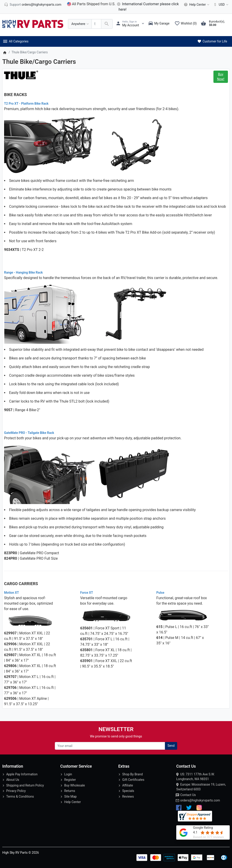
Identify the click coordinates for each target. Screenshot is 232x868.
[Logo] (33, 24)
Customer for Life (212, 41)
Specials (128, 791)
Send (171, 746)
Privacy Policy (16, 791)
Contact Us (188, 795)
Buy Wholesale (74, 785)
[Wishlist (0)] (187, 24)
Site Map (70, 796)
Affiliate (128, 785)
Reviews (128, 796)
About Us (13, 780)
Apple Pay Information (22, 774)
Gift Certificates (133, 780)
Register (70, 780)
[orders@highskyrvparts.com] (33, 5)
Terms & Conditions (20, 796)
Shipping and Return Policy (25, 785)
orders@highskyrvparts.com (200, 800)
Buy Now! (221, 77)
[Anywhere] (80, 24)
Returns (70, 791)
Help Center (72, 802)
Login (68, 774)
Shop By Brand (132, 774)
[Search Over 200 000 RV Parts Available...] (96, 24)
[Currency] (220, 5)
